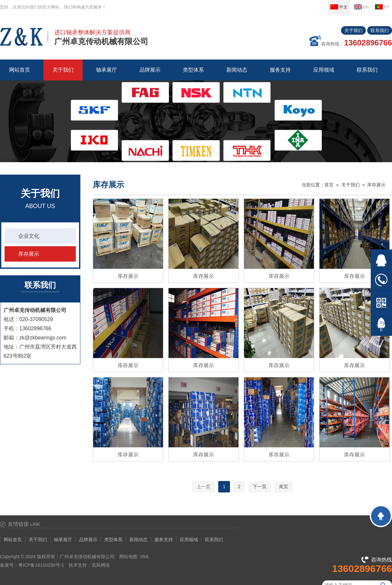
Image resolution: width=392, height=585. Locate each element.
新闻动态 (139, 540)
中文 (339, 7)
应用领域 (189, 540)
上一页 (204, 487)
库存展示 (29, 254)
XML (145, 557)
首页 (329, 185)
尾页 (284, 487)
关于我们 (353, 30)
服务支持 (164, 540)
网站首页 (20, 70)
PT (382, 7)
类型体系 (113, 540)
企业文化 (29, 236)
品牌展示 (88, 540)
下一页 (260, 487)
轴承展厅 (63, 540)
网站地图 (128, 557)
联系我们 (380, 30)
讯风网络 (101, 565)
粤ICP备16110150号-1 (41, 565)
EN (361, 7)
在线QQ (381, 260)
